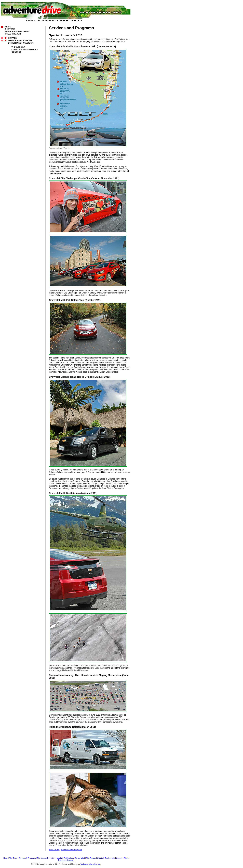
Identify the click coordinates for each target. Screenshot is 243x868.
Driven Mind (80, 858)
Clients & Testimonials (25, 50)
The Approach (13, 34)
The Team (10, 29)
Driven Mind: (21, 43)
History (13, 38)
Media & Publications (20, 41)
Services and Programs (72, 850)
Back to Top (54, 850)
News (8, 27)
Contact (16, 52)
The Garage (18, 47)
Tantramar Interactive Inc (90, 864)
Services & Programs (17, 31)
